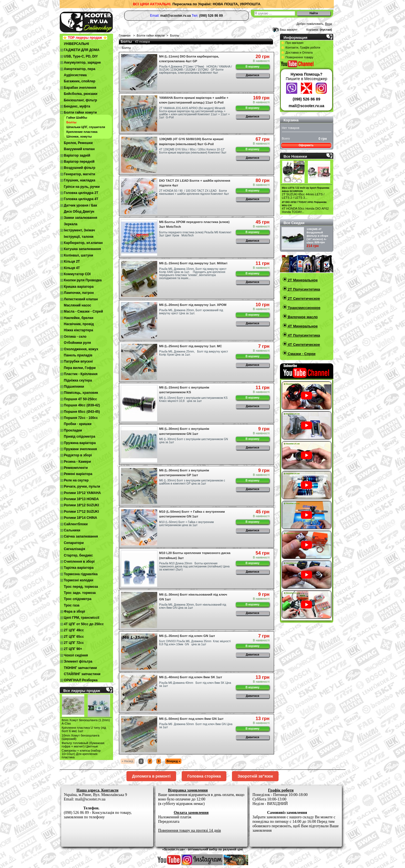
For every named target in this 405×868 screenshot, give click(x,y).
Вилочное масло (302, 317)
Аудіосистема (75, 75)
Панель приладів (78, 355)
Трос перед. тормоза (81, 587)
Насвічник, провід (79, 324)
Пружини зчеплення (81, 449)
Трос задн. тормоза (80, 593)
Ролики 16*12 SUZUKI (82, 505)
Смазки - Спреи (301, 354)
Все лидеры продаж (82, 691)
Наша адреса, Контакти (97, 790)
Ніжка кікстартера (79, 330)
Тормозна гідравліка (81, 574)
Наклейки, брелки (79, 318)
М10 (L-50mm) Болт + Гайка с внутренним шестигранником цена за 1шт (186, 524)
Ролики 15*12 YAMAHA (82, 493)
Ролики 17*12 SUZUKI (82, 512)
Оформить (306, 145)
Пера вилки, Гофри (80, 368)
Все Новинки (295, 156)
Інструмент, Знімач (79, 230)
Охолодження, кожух (81, 349)
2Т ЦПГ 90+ (73, 649)
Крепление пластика (82, 132)
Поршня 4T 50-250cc (81, 399)
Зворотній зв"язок (255, 776)
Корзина (291, 120)
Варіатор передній (79, 162)
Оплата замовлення (191, 813)
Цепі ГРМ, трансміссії (82, 618)
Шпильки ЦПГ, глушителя (86, 127)
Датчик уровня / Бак (81, 205)
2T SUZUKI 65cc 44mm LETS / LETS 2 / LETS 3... (303, 196)
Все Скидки (294, 223)
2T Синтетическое (304, 298)
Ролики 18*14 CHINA (81, 518)
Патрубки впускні (78, 361)
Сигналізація (75, 549)
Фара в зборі (75, 612)
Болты (71, 122)
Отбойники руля (77, 343)
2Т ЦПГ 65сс (74, 637)
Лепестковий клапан (81, 299)
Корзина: (312, 30)
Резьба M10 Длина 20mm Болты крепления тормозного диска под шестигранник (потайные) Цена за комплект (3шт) (194, 566)
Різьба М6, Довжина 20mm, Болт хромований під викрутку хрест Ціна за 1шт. (191, 312)
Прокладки (73, 430)
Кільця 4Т (72, 268)
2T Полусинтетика (304, 289)
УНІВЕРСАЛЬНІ (76, 44)
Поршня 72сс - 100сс (81, 418)
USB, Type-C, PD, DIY (81, 56)
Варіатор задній (77, 155)
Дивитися (253, 75)
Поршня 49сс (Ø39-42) (82, 405)
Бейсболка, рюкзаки (81, 94)
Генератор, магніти (80, 174)
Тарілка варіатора (79, 568)
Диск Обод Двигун (79, 212)
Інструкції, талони (79, 237)
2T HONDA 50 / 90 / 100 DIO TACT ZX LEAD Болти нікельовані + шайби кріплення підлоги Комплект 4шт (194, 192)
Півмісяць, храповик (81, 393)
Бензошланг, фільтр (81, 100)
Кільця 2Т (72, 262)
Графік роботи (281, 790)
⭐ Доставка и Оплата (297, 52)
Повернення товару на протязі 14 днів (190, 830)
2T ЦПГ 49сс (74, 630)
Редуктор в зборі (78, 455)
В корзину (253, 67)
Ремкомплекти (76, 468)
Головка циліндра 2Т (81, 193)
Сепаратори (74, 543)
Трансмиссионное (304, 308)
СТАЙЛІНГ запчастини (82, 674)
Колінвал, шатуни (79, 255)
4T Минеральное (302, 326)
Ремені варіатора (78, 474)
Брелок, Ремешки (78, 143)
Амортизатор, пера (80, 69)
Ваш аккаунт (289, 30)
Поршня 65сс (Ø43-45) (82, 412)
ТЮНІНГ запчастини (80, 668)
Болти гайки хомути (80, 112)
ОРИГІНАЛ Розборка (81, 680)
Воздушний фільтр (80, 168)
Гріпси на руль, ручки (82, 187)
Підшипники (74, 387)
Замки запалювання (81, 218)
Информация (296, 38)
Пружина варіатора (80, 443)
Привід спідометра (80, 437)
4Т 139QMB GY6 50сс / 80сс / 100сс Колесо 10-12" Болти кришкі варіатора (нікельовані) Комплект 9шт (193, 151)
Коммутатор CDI (77, 274)
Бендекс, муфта (77, 106)
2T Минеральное (302, 280)
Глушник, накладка (80, 180)
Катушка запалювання (82, 249)
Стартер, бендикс (78, 555)
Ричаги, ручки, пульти (82, 486)
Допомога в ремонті (151, 776)
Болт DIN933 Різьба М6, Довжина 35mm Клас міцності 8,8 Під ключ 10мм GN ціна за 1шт (195, 643)
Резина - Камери (77, 462)
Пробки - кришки (78, 424)
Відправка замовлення (188, 790)
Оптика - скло (75, 337)
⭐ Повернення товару (297, 57)
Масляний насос (78, 305)
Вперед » (173, 761)
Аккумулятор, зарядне (82, 63)
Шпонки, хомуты (79, 136)
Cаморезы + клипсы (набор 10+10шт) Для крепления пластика (81, 754)
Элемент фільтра (78, 661)
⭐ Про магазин (292, 43)
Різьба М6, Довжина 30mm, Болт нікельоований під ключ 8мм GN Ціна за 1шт (193, 606)
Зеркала (71, 224)
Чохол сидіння (76, 655)
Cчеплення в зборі (79, 562)
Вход (328, 24)
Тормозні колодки (79, 580)
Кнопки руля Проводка (83, 280)
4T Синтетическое (304, 345)
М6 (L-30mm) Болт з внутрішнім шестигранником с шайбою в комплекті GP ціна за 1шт (192, 482)
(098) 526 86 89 (307, 99)
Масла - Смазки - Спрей (83, 311)
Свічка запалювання (81, 536)
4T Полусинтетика (304, 335)
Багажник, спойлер (80, 81)
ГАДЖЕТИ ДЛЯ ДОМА (82, 50)
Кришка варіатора (79, 287)
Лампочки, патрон (79, 293)
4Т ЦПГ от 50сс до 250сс (84, 624)
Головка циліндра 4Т (81, 199)
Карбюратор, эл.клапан (83, 243)
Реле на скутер (76, 480)
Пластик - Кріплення (81, 374)
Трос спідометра (78, 599)
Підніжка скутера (78, 380)
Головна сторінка (204, 776)
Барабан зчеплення (80, 88)
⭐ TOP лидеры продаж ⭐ (85, 38)
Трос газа (72, 605)
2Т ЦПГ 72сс (74, 643)
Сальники (72, 530)
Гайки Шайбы (77, 118)
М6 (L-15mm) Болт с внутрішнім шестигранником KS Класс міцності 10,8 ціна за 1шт (193, 399)
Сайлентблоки (76, 524)
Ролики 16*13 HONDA (81, 499)
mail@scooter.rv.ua (306, 106)
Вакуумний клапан (79, 149)
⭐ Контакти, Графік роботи (300, 47)
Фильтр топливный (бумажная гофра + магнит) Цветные (83, 745)
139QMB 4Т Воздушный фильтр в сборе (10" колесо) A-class (317, 236)
